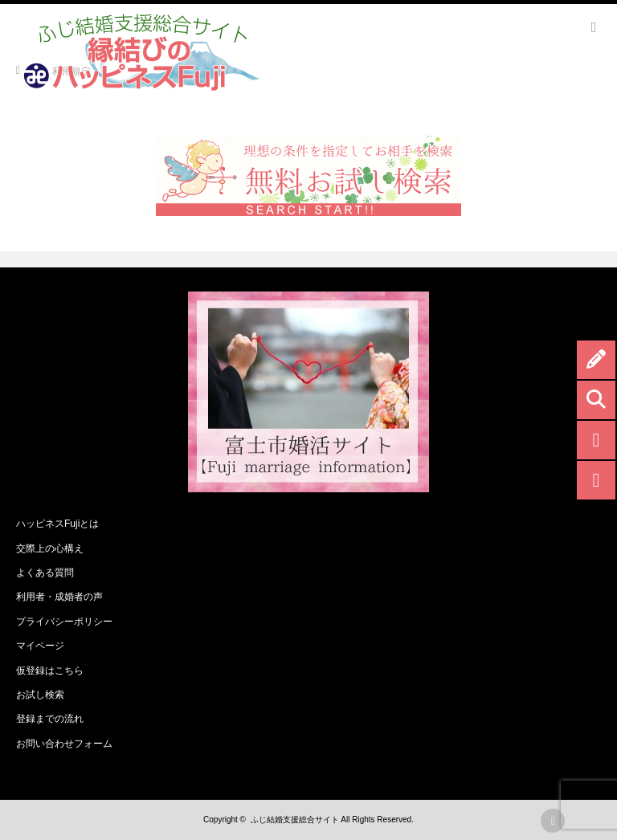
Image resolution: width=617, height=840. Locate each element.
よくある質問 (45, 573)
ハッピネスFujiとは (57, 524)
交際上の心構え (50, 548)
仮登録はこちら (50, 671)
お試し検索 (40, 695)
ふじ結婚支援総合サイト (295, 820)
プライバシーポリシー (64, 622)
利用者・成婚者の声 (59, 597)
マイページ (40, 646)
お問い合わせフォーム (64, 744)
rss (553, 821)
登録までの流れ (50, 719)
